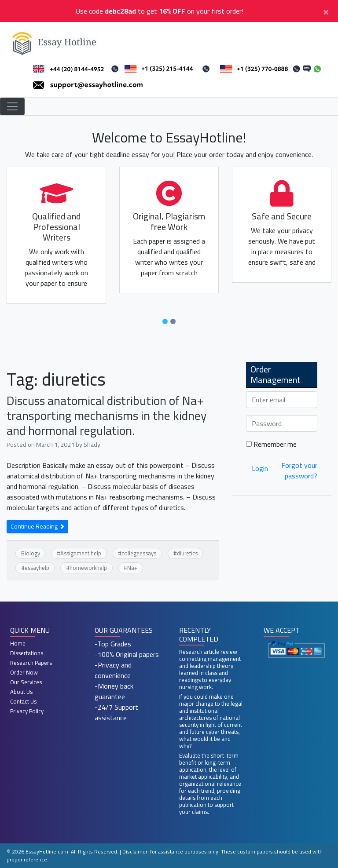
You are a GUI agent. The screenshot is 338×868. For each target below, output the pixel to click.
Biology (31, 553)
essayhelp (37, 568)
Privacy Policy (27, 711)
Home (18, 643)
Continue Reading (37, 526)
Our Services (26, 682)
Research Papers (31, 663)
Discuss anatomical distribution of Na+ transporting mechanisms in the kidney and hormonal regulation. (107, 415)
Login (260, 468)
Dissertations (27, 653)
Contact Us (23, 701)
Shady (92, 444)
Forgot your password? (299, 470)
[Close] (326, 11)
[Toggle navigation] (12, 106)
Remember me (271, 444)
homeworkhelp (88, 568)
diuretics (187, 553)
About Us (21, 692)
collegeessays (139, 553)
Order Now (24, 672)
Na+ (132, 568)
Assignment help (81, 553)
